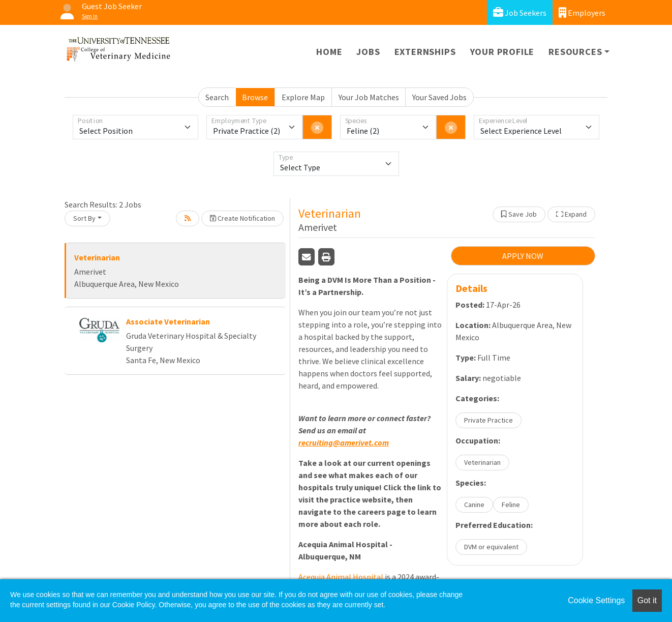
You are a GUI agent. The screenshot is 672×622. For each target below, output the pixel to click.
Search (217, 97)
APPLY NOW (523, 256)
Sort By (84, 218)
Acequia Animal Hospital (341, 577)
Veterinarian (97, 257)
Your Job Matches (369, 97)
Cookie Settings (596, 600)
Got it (647, 600)
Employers (582, 12)
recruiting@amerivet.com (344, 442)
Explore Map (303, 97)
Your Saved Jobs (439, 97)
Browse (255, 97)
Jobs (368, 52)
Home (329, 52)
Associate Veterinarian (168, 321)
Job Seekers (520, 12)
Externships (425, 52)
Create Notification (242, 218)
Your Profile (502, 52)
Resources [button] (575, 52)
